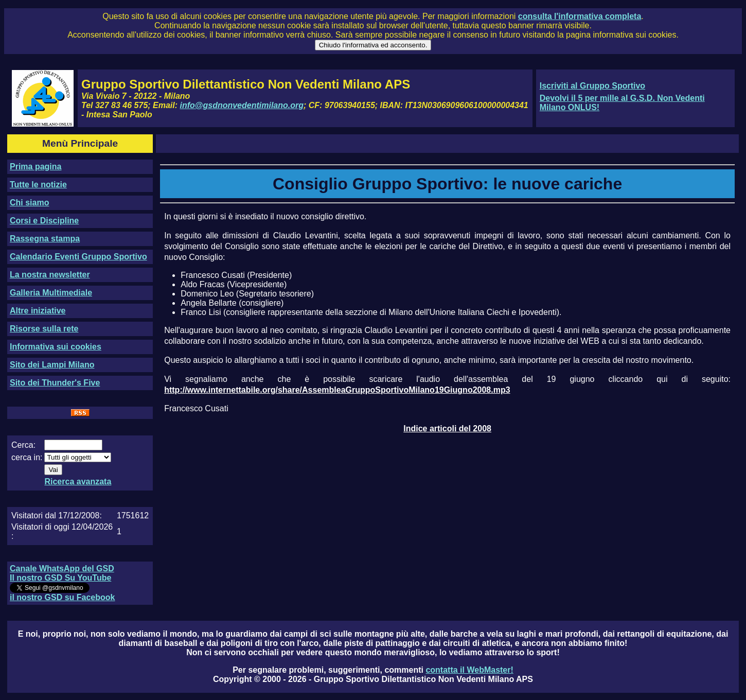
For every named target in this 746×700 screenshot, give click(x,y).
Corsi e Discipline (44, 221)
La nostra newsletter (50, 275)
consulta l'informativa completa (580, 16)
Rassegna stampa (45, 239)
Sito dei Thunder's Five (55, 383)
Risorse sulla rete (44, 329)
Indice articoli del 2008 (447, 428)
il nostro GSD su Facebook (62, 597)
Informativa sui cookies (56, 347)
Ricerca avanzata (78, 482)
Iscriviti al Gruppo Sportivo (592, 86)
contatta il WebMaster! (469, 670)
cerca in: (27, 457)
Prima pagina (35, 167)
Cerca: (23, 445)
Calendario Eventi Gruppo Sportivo (78, 257)
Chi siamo (29, 203)
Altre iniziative (38, 311)
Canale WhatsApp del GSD (62, 568)
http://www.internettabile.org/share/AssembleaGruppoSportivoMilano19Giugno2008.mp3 (337, 390)
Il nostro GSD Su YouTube (60, 578)
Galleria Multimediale (51, 293)
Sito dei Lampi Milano (52, 365)
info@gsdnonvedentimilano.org (242, 105)
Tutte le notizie (38, 185)
